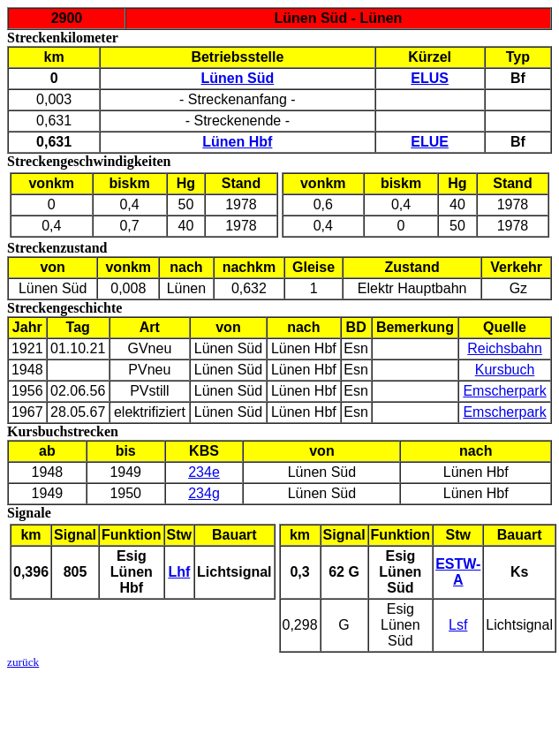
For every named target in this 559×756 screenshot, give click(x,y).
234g (204, 493)
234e (204, 472)
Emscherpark (504, 391)
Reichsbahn (505, 348)
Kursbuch (505, 370)
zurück (23, 662)
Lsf (458, 625)
